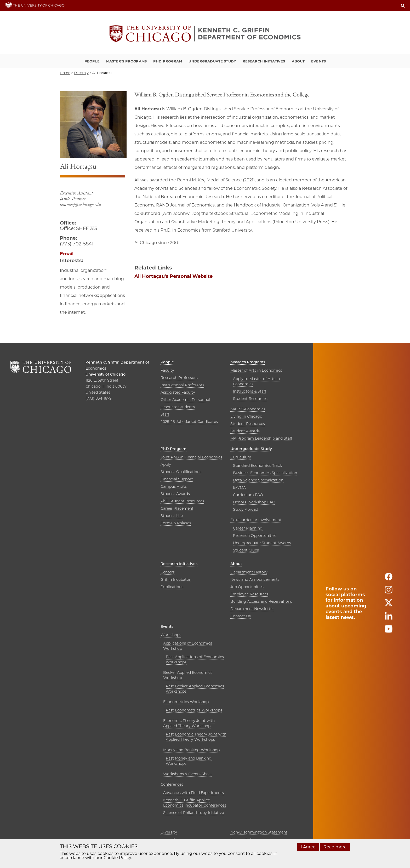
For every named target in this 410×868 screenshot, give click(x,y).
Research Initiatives (264, 61)
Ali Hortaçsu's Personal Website (173, 276)
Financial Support (177, 479)
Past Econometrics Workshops (194, 710)
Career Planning (248, 528)
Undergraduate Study (212, 61)
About (298, 61)
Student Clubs (246, 550)
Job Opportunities (247, 587)
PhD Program (168, 61)
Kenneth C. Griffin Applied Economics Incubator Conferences (195, 803)
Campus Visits (174, 486)
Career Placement (177, 508)
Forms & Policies (176, 523)
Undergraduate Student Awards (262, 543)
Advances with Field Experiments (193, 793)
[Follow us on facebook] (389, 579)
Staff (165, 414)
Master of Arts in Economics (256, 370)
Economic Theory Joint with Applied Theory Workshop (189, 723)
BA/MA (239, 487)
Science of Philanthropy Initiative (193, 813)
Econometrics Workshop (186, 702)
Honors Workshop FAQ (254, 502)
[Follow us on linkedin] (389, 618)
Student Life (172, 516)
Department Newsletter (252, 609)
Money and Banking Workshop (191, 750)
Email (67, 254)
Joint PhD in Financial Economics (191, 457)
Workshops (171, 635)
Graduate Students (178, 407)
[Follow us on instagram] (389, 592)
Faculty (167, 370)
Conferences (172, 784)
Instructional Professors (182, 385)
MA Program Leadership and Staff (261, 438)
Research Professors (179, 378)
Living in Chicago (246, 416)
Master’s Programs (126, 61)
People (92, 61)
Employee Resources (249, 594)
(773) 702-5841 (77, 244)
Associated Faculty (178, 392)
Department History (249, 572)
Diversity (169, 832)
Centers (168, 572)
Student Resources (250, 399)
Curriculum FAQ (248, 495)
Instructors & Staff (250, 391)
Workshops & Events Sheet (188, 774)
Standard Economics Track (257, 465)
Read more (335, 847)
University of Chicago (106, 374)
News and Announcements (255, 579)
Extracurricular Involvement (256, 520)
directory (81, 73)
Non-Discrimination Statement (259, 832)
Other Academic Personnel (185, 400)
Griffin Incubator (176, 579)
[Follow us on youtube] (389, 631)
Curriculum (241, 457)
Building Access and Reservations (261, 601)
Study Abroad (246, 509)
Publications (172, 587)
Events (318, 61)
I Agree (308, 847)
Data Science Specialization (258, 480)
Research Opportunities (255, 536)
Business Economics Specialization (265, 473)
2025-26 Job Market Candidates (189, 422)
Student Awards (245, 431)
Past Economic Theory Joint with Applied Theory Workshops (196, 737)
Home (65, 73)
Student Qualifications (181, 472)
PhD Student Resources (182, 501)
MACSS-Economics (248, 409)
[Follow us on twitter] (389, 605)
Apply (166, 464)
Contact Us (241, 616)
